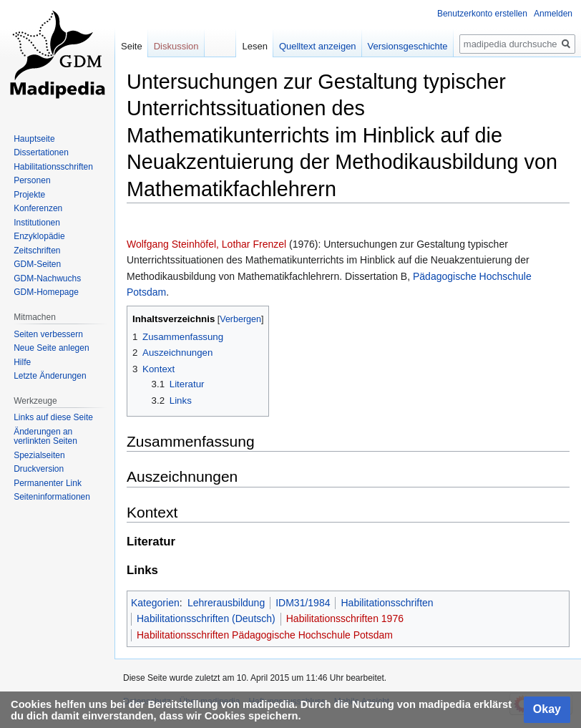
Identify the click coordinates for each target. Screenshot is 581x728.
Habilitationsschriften (387, 603)
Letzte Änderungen (50, 376)
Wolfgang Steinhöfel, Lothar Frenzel (206, 244)
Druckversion (39, 469)
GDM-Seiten (37, 264)
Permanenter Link (48, 483)
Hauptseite (34, 139)
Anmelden (553, 14)
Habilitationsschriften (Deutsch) (206, 618)
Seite (132, 46)
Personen (32, 180)
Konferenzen (38, 208)
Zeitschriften (37, 251)
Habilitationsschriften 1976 (345, 618)
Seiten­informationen (52, 497)
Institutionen (37, 223)
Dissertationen (41, 152)
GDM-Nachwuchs (47, 278)
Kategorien (155, 603)
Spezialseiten (39, 455)
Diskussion (176, 46)
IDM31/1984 (303, 603)
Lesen (254, 46)
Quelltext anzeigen (318, 46)
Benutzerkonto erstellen (482, 14)
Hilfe (22, 362)
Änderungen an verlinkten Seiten (45, 437)
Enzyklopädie (39, 236)
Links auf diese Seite (53, 417)
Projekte (29, 195)
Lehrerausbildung (226, 603)
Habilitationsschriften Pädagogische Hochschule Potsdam (265, 635)
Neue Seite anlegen (51, 348)
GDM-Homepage (46, 292)
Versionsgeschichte (408, 46)
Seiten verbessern (48, 334)
